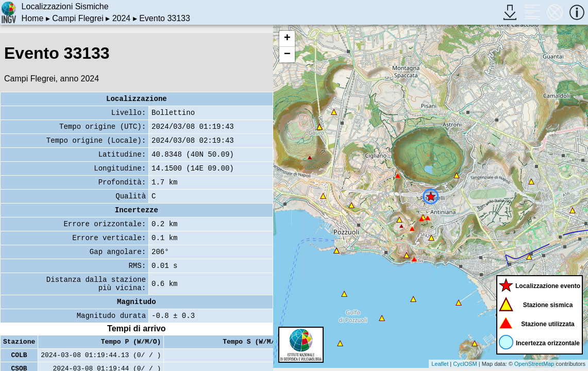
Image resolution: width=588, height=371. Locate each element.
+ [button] (287, 39)
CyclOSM (465, 364)
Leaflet (440, 364)
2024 (122, 18)
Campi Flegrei (78, 18)
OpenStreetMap (534, 364)
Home (33, 18)
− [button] (287, 55)
